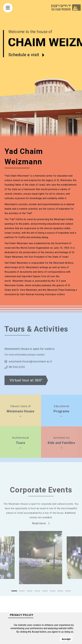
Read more (39, 531)
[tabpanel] (41, 565)
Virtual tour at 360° (26, 388)
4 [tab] (37, 599)
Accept (66, 639)
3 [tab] (30, 599)
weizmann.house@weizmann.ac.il (30, 369)
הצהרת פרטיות (67, 635)
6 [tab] (53, 599)
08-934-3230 (17, 375)
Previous (13, 569)
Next (69, 569)
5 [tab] (45, 599)
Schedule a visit (24, 55)
